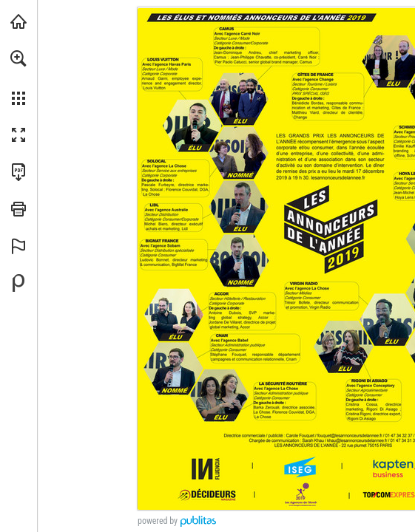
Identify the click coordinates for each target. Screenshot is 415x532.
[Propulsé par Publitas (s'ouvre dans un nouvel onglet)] (18, 283)
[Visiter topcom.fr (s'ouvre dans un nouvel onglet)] (18, 21)
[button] (18, 58)
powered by (158, 521)
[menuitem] (18, 78)
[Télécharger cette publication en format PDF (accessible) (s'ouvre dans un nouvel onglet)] (18, 172)
